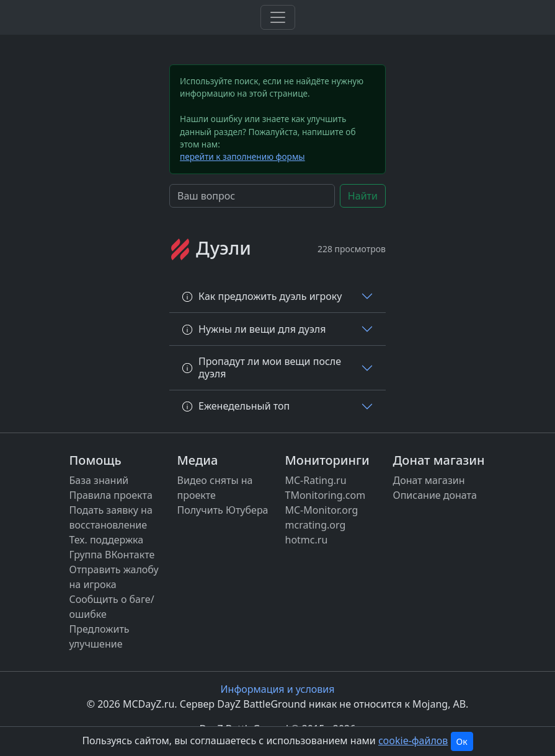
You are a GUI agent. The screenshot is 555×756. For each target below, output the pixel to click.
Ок (462, 741)
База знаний (99, 480)
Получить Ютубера (223, 510)
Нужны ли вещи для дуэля (254, 329)
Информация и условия (278, 689)
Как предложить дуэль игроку (262, 296)
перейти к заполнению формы (242, 156)
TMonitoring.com (326, 495)
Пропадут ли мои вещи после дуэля (261, 367)
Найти (363, 196)
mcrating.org (316, 525)
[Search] (252, 196)
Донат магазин (429, 480)
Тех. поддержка (107, 540)
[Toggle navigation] (278, 17)
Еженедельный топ (236, 406)
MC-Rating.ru (316, 480)
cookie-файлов (413, 741)
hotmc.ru (307, 540)
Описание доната (435, 495)
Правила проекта (111, 495)
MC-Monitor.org (322, 510)
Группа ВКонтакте (112, 555)
